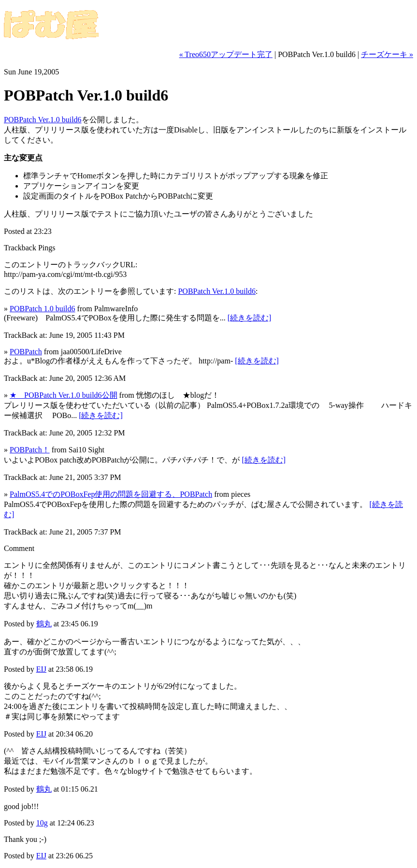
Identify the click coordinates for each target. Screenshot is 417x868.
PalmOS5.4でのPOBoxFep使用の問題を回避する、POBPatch (111, 494)
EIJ (41, 669)
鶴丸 (44, 624)
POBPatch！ (30, 450)
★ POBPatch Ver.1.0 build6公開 (64, 395)
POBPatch (26, 352)
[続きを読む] (250, 318)
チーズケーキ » (387, 54)
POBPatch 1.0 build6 (43, 309)
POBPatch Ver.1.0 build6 (43, 120)
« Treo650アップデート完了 (226, 54)
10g (42, 823)
